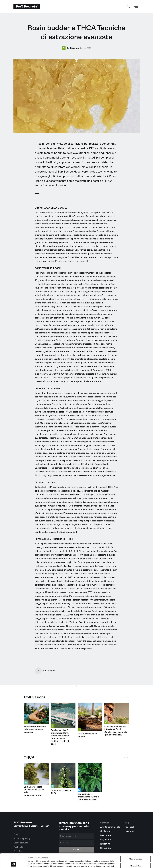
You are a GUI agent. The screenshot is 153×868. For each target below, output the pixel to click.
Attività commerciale (110, 827)
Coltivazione (35, 697)
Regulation (105, 839)
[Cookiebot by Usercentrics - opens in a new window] (14, 864)
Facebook (130, 827)
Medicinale (106, 835)
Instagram (130, 831)
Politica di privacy (22, 838)
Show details (110, 864)
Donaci (17, 834)
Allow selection (135, 853)
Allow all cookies (135, 846)
